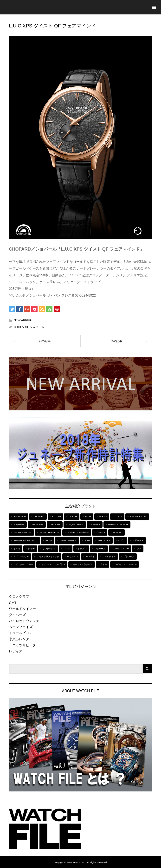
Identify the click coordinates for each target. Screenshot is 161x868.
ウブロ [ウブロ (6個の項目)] (121, 540)
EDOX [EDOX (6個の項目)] (88, 517)
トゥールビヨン (21, 633)
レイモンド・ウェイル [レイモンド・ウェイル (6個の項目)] (126, 564)
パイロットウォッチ (24, 621)
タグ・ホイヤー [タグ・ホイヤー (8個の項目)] (21, 557)
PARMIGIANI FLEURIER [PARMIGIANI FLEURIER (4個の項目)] (25, 540)
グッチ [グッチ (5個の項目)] (31, 549)
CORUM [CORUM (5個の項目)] (73, 517)
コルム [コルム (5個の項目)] (67, 549)
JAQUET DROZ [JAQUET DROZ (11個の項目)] (76, 525)
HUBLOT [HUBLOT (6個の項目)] (56, 525)
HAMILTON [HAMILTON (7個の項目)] (38, 525)
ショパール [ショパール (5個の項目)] (100, 549)
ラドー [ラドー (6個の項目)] (104, 564)
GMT (13, 603)
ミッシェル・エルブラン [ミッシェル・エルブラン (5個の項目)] (53, 564)
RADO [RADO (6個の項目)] (49, 540)
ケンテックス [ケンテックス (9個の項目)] (49, 549)
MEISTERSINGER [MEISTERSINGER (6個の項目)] (23, 532)
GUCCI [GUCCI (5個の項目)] (119, 517)
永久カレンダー (21, 639)
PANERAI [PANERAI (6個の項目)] (118, 532)
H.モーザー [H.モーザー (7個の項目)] (19, 525)
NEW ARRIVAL (23, 320)
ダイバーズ (17, 615)
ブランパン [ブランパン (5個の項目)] (129, 557)
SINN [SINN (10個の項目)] (87, 540)
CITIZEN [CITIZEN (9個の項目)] (57, 517)
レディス (16, 651)
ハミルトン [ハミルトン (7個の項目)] (72, 557)
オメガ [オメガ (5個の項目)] (17, 549)
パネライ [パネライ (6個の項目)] (90, 557)
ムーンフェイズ (21, 627)
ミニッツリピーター (24, 645)
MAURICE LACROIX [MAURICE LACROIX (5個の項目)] (118, 525)
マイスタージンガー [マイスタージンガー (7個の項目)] (23, 564)
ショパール (37, 327)
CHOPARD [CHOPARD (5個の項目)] (39, 517)
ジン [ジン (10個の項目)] (139, 549)
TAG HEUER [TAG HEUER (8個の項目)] (104, 540)
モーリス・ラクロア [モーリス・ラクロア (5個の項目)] (83, 564)
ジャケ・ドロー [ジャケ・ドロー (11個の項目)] (121, 549)
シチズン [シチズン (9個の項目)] (82, 549)
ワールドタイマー (22, 609)
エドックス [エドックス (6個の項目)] (138, 540)
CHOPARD (21, 327)
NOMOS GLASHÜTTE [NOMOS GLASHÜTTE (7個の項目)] (78, 532)
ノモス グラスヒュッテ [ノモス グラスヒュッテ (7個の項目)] (48, 557)
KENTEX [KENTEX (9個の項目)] (96, 525)
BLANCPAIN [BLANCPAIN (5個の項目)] (19, 517)
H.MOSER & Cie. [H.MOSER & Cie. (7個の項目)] (138, 517)
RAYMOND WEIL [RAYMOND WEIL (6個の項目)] (68, 540)
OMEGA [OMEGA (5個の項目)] (101, 532)
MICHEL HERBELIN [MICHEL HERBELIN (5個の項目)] (49, 532)
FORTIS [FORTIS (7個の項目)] (103, 517)
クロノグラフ (19, 596)
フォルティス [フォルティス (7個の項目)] (109, 557)
